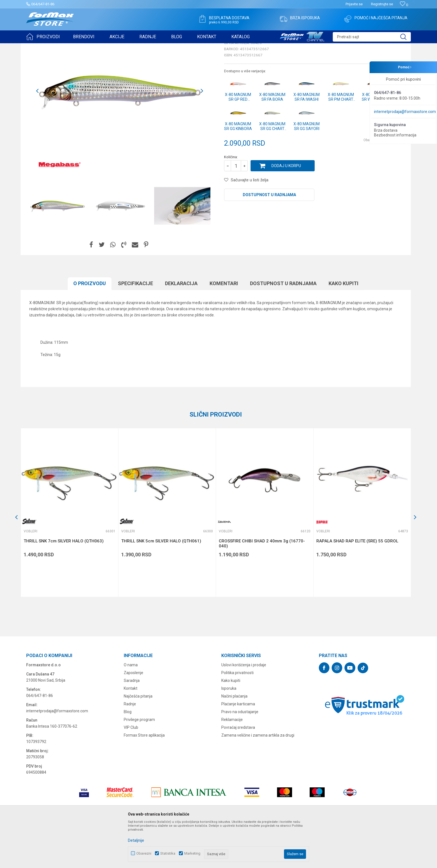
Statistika (168, 853)
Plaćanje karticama (238, 747)
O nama (131, 708)
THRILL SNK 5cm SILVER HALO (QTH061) (161, 584)
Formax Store (36, 47)
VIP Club (131, 771)
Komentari (224, 327)
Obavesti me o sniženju (382, 183)
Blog (128, 755)
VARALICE (77, 47)
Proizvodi (58, 47)
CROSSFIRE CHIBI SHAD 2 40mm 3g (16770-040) (262, 587)
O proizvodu (90, 327)
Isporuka (229, 732)
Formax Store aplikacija (144, 778)
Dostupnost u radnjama (269, 238)
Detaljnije (136, 840)
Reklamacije (232, 763)
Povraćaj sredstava (238, 771)
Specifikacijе (135, 327)
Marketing (192, 853)
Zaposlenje (133, 716)
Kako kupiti (343, 327)
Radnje (130, 747)
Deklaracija (181, 327)
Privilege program (139, 763)
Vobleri (94, 47)
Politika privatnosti (237, 716)
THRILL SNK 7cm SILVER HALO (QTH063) (64, 584)
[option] (57, 249)
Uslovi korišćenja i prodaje (244, 708)
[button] (372, 37)
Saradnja (132, 724)
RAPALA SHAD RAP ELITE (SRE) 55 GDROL (357, 584)
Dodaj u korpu (286, 209)
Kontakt (131, 732)
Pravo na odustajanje (240, 755)
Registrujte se (382, 4)
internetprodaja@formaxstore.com (405, 112)
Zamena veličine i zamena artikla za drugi (258, 778)
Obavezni (144, 853)
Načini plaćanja (234, 739)
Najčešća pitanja (138, 739)
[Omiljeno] (404, 5)
